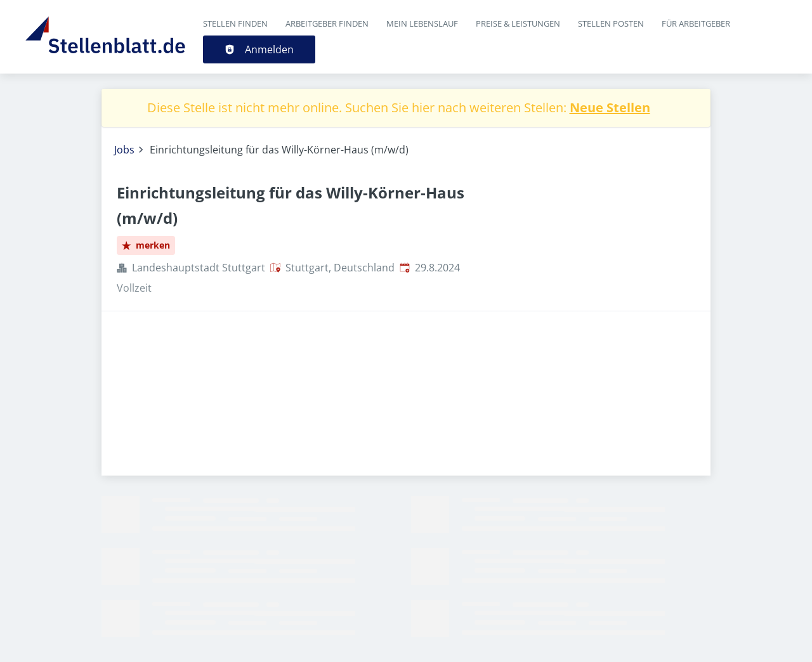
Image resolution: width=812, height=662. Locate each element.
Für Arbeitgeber (696, 23)
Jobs (124, 150)
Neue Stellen (610, 107)
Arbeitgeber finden (327, 23)
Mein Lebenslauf (422, 23)
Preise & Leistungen (518, 23)
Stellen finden (235, 23)
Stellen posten (611, 23)
